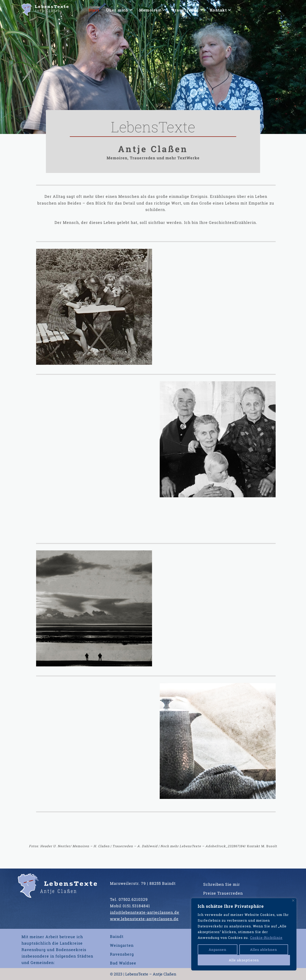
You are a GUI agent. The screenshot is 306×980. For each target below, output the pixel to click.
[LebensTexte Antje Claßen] (45, 10)
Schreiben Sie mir (222, 884)
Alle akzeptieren (244, 960)
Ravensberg (122, 954)
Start (94, 10)
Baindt (117, 936)
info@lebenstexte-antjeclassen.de (145, 912)
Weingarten (122, 945)
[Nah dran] (293, 900)
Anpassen (218, 950)
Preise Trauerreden (223, 893)
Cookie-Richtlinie (266, 938)
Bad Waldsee (123, 963)
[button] (131, 10)
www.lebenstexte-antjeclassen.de (144, 919)
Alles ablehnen (264, 950)
